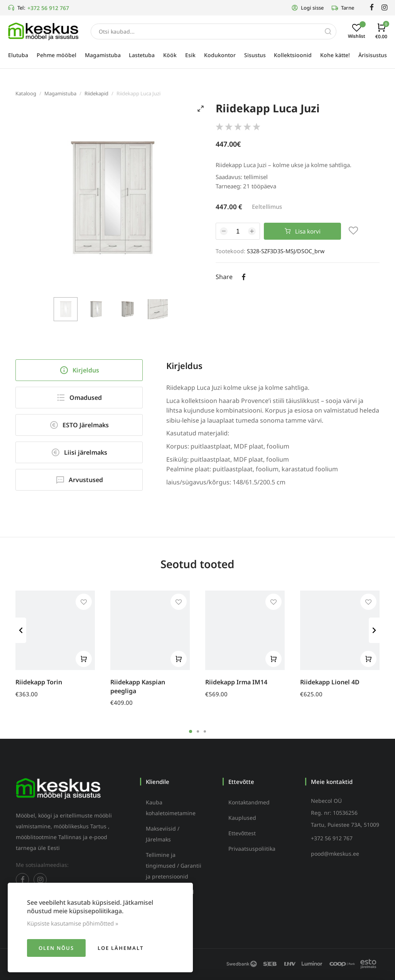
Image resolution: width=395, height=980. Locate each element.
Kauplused (242, 818)
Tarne (343, 8)
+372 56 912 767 (48, 8)
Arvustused (79, 480)
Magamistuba (60, 93)
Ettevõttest (242, 833)
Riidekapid (96, 93)
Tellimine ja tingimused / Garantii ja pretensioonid (174, 866)
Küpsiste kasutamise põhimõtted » (73, 923)
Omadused (79, 398)
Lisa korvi (303, 231)
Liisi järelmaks (79, 452)
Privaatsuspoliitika (252, 849)
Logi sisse (307, 8)
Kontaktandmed (249, 802)
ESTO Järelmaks (79, 425)
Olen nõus (56, 948)
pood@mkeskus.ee (335, 854)
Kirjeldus (79, 370)
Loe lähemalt (121, 948)
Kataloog (26, 93)
